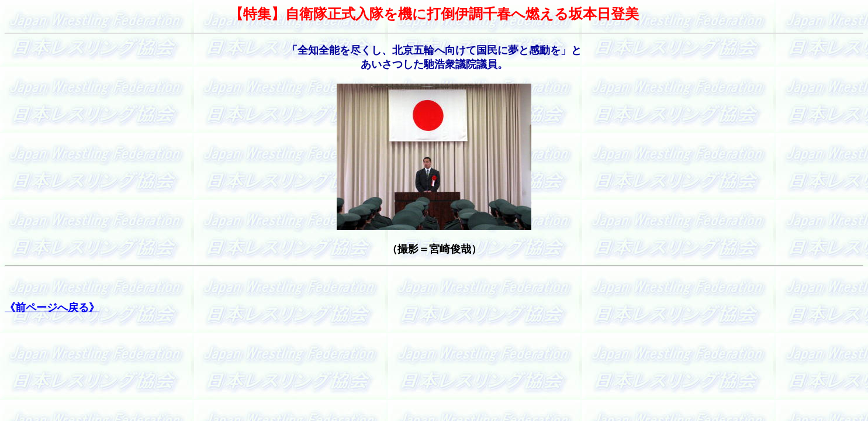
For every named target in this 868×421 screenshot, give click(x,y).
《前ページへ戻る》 (52, 308)
